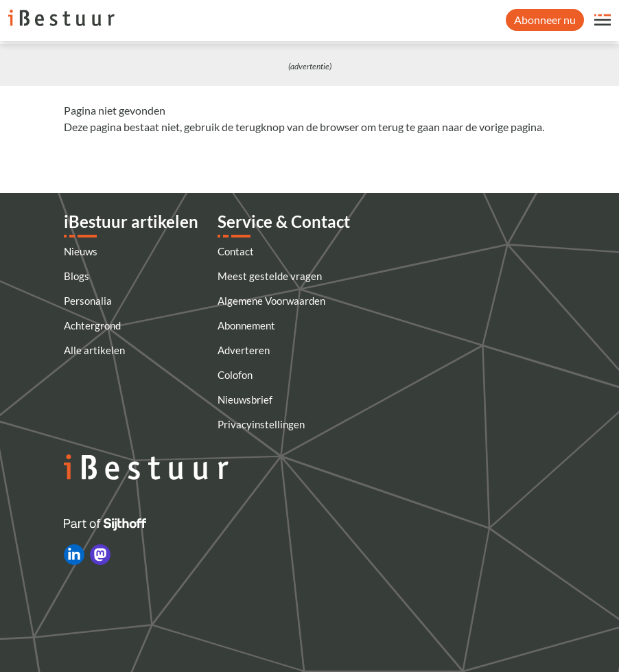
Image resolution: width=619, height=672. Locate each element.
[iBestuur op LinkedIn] (74, 555)
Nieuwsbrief (245, 399)
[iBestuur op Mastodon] (100, 555)
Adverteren (244, 350)
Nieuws (81, 251)
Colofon (235, 375)
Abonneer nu (545, 20)
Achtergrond (92, 325)
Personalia (88, 301)
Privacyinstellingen (261, 424)
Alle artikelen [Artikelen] (94, 350)
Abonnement (246, 325)
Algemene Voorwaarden (271, 301)
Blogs (77, 276)
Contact (236, 251)
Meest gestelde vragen (270, 276)
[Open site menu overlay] (603, 20)
